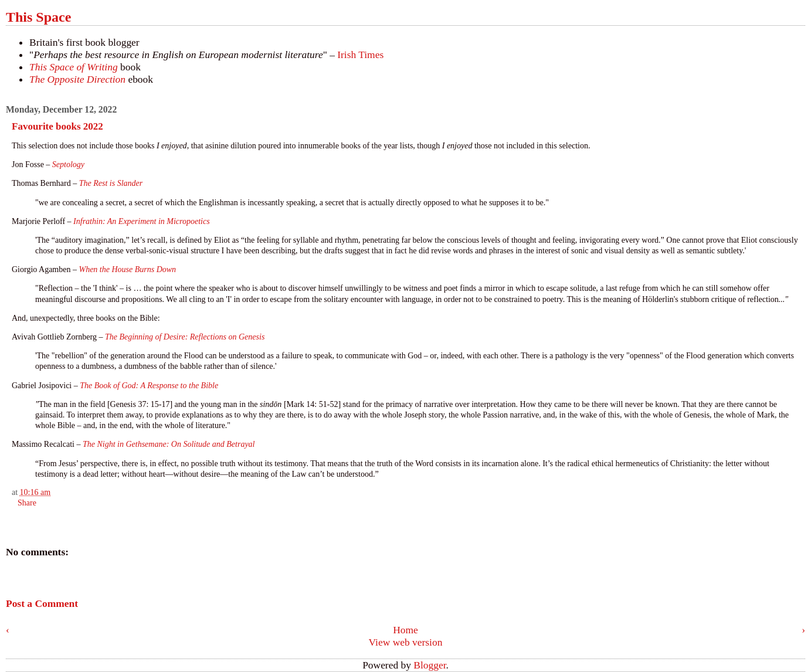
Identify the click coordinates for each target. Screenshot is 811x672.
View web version (406, 642)
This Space (38, 17)
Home (405, 630)
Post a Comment (42, 603)
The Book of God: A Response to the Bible (149, 386)
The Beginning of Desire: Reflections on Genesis (186, 337)
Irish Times (360, 55)
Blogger (430, 665)
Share (27, 503)
